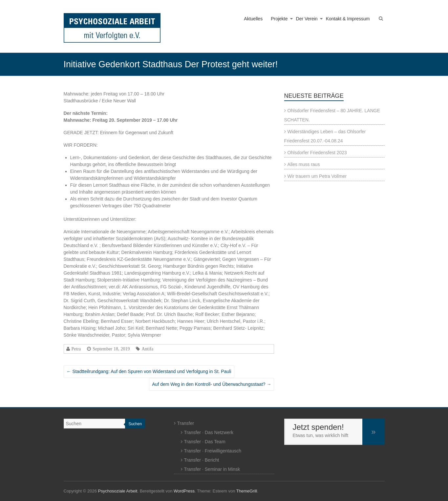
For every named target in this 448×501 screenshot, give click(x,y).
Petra (76, 349)
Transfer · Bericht (202, 460)
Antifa (147, 349)
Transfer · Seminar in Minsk (212, 469)
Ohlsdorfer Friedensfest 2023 (317, 153)
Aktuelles (253, 19)
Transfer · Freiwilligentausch (213, 451)
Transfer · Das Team (205, 442)
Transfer (186, 423)
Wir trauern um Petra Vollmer (317, 176)
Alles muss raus (304, 164)
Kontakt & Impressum (348, 19)
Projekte (279, 19)
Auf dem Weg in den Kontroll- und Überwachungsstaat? (212, 384)
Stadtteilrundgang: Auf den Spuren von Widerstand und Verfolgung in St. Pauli (149, 371)
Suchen (135, 424)
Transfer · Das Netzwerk (209, 432)
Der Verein (307, 19)
